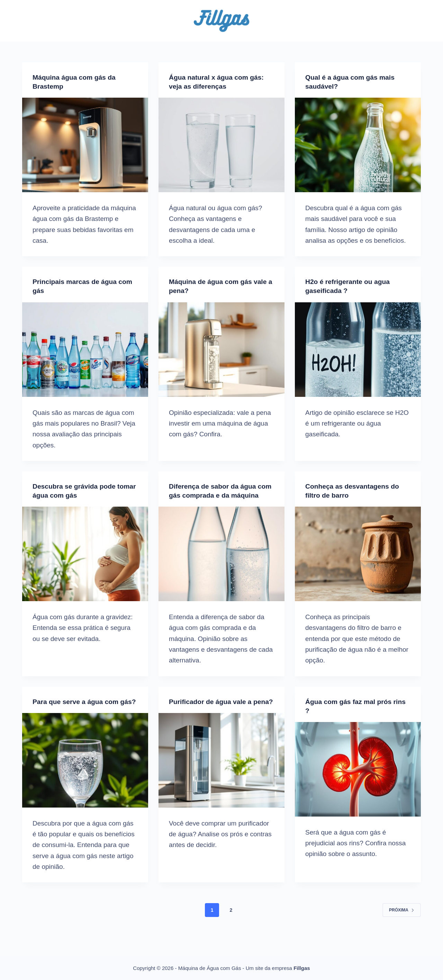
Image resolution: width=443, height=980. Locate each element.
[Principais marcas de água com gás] (85, 349)
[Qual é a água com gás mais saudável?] (358, 145)
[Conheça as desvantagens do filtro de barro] (358, 554)
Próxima (402, 928)
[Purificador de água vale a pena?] (221, 778)
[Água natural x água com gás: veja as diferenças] (221, 145)
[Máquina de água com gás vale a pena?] (221, 349)
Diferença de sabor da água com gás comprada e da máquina (214, 495)
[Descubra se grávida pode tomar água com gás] (85, 554)
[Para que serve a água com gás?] (85, 778)
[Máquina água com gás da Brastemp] (85, 145)
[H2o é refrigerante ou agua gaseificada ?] (358, 349)
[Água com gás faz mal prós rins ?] (358, 778)
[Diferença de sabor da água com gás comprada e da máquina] (221, 563)
